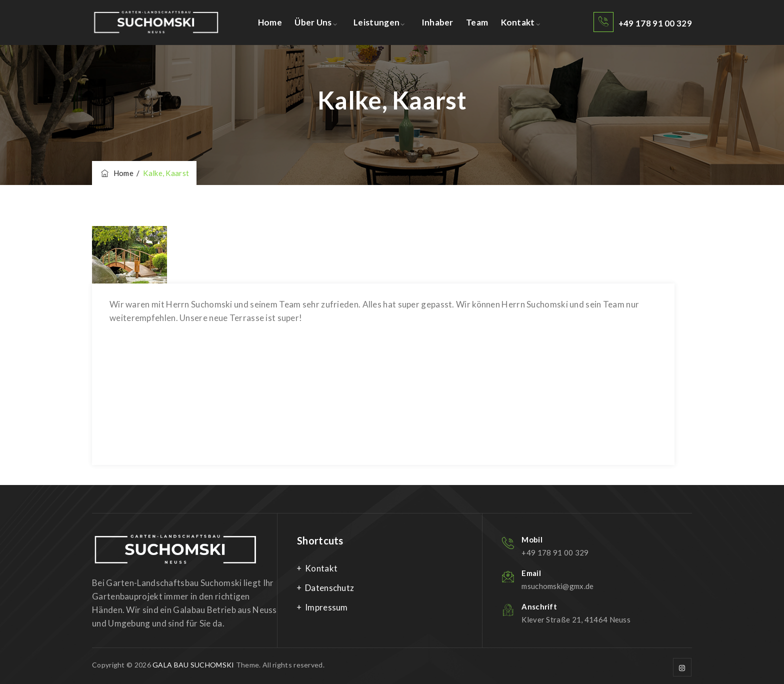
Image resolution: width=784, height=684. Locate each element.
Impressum (326, 607)
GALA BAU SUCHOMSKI (193, 665)
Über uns (313, 22)
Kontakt (518, 22)
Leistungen (376, 22)
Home (270, 22)
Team (477, 22)
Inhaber (437, 22)
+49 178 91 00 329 (655, 23)
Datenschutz (329, 588)
